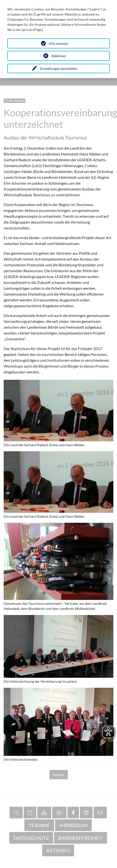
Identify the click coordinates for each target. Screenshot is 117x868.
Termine (39, 825)
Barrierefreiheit (81, 838)
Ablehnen (58, 56)
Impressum (73, 825)
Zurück (59, 774)
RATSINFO (58, 850)
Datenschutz (31, 838)
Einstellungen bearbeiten (58, 68)
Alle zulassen (58, 43)
